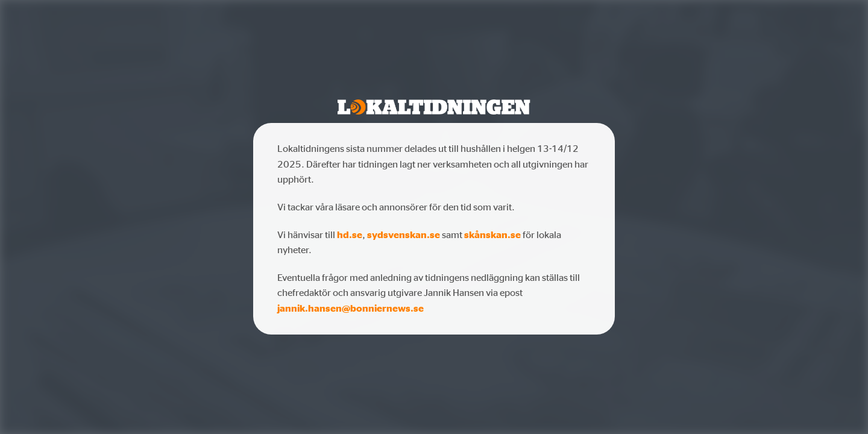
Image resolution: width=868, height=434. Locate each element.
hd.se (350, 234)
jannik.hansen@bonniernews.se (351, 308)
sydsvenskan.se (404, 234)
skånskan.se (492, 234)
